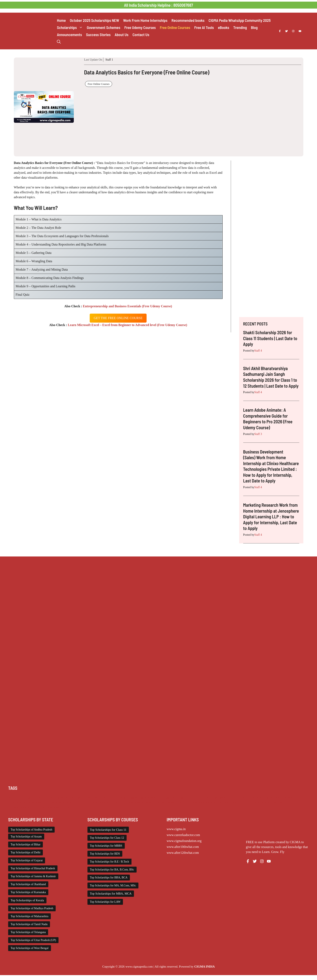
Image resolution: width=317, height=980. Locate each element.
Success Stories (98, 35)
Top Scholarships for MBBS (106, 846)
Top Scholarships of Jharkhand (28, 884)
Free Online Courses (175, 27)
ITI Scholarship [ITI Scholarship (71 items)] (238, 797)
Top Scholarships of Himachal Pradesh (33, 868)
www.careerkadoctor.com (183, 835)
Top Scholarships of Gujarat (27, 860)
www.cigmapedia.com (139, 967)
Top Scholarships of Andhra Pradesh (31, 830)
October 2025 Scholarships (94, 20)
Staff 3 (258, 434)
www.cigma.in (176, 829)
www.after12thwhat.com (183, 853)
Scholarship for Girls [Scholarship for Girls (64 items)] (41, 802)
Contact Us (141, 35)
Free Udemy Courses (140, 27)
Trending (240, 27)
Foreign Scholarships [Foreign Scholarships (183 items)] (173, 797)
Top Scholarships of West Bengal (30, 948)
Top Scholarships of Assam (26, 837)
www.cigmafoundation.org (184, 841)
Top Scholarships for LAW (105, 902)
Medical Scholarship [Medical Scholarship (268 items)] (261, 797)
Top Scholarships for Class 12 (107, 838)
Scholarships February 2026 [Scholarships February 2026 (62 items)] (109, 802)
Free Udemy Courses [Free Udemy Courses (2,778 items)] (200, 797)
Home (61, 20)
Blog (254, 27)
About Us (121, 35)
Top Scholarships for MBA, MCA (111, 894)
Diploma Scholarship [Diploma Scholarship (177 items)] (114, 797)
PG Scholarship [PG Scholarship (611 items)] (18, 802)
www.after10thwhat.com (183, 847)
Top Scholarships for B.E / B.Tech (109, 862)
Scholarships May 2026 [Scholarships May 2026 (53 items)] (238, 802)
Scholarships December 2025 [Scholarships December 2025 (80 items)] (73, 802)
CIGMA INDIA (204, 967)
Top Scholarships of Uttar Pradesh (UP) (33, 940)
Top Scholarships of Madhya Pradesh (32, 908)
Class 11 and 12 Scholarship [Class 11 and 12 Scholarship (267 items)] (83, 797)
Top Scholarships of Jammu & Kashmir (33, 876)
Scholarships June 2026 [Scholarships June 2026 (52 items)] (176, 802)
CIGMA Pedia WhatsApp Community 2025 (240, 20)
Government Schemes (104, 27)
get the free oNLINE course (118, 318)
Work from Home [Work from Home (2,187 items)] (73, 807)
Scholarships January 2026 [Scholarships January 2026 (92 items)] (144, 802)
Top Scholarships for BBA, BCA (109, 878)
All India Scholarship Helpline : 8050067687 (158, 5)
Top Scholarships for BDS (105, 854)
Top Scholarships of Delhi (25, 852)
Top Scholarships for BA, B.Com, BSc (112, 870)
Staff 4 (258, 351)
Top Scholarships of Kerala (27, 900)
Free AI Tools (204, 27)
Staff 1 (109, 60)
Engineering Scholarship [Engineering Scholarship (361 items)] (144, 797)
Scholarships (71, 27)
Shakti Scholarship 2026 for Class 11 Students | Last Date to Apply (270, 338)
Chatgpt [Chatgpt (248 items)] (27, 797)
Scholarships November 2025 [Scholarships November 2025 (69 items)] (272, 802)
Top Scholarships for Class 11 (108, 830)
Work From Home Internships (145, 20)
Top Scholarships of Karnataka (28, 892)
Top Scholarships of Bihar (25, 845)
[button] (59, 42)
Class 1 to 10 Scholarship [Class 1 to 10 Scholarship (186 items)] (49, 797)
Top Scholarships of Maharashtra (29, 916)
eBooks (224, 27)
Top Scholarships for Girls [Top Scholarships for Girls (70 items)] (24, 807)
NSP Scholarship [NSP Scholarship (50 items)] (286, 797)
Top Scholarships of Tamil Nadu (29, 924)
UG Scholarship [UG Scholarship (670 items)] (51, 807)
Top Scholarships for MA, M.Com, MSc (113, 885)
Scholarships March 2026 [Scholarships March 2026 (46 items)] (207, 802)
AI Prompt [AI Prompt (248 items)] (14, 797)
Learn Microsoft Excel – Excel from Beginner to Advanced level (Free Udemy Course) (127, 325)
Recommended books (188, 20)
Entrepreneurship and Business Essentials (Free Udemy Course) (127, 306)
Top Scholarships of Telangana (28, 932)
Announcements (69, 35)
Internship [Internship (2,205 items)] (220, 797)
